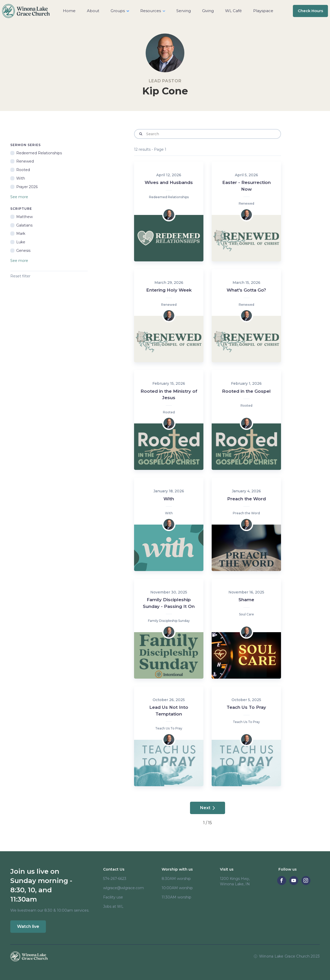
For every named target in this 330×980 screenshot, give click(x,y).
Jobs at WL (113, 906)
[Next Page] (208, 808)
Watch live (28, 926)
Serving (184, 11)
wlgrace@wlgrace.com (123, 888)
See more (19, 197)
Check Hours (310, 11)
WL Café (233, 11)
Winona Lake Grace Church (284, 956)
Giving (208, 11)
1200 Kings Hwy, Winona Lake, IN (235, 881)
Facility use (113, 897)
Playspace (263, 11)
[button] (120, 11)
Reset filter (20, 276)
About (93, 11)
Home (69, 11)
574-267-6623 (115, 879)
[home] (26, 11)
